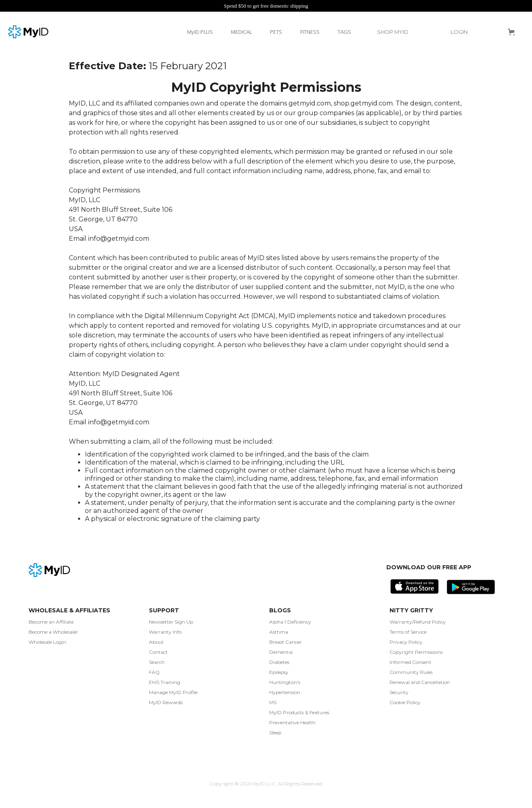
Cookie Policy (405, 702)
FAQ (154, 672)
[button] (397, 32)
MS (273, 702)
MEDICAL (241, 32)
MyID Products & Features (299, 712)
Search (157, 662)
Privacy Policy (406, 642)
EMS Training (165, 682)
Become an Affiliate (51, 622)
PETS (276, 32)
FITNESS (310, 32)
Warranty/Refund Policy (418, 622)
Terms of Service (408, 632)
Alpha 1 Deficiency (290, 622)
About (156, 642)
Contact (158, 652)
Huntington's (285, 682)
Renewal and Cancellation (420, 682)
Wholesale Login (47, 642)
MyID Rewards (166, 702)
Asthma (279, 632)
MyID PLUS (200, 32)
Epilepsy (279, 672)
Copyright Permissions (416, 652)
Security (399, 692)
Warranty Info (165, 632)
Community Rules (411, 672)
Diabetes (279, 662)
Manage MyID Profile (173, 692)
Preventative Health (292, 722)
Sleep (275, 733)
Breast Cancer (286, 642)
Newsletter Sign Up (171, 622)
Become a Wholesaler (53, 632)
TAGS (344, 32)
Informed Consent (410, 662)
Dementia (281, 652)
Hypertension (285, 692)
